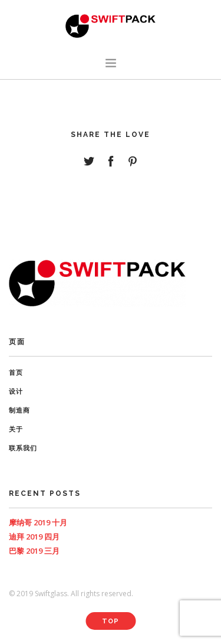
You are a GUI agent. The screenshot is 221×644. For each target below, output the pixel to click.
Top (111, 621)
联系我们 (23, 448)
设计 (16, 392)
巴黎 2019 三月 (34, 551)
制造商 (19, 411)
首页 (16, 373)
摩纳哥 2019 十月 (38, 522)
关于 (16, 429)
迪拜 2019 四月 (34, 537)
